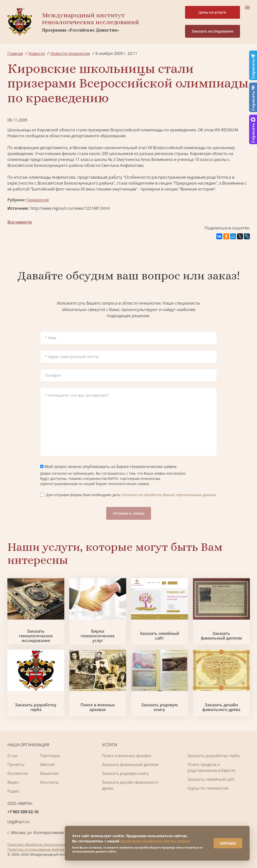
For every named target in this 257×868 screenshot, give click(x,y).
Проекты (16, 764)
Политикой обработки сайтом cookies (155, 841)
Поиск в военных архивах (98, 707)
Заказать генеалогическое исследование (36, 636)
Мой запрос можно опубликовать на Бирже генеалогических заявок (108, 467)
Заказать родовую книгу (160, 707)
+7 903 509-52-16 (23, 812)
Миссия (47, 764)
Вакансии (49, 773)
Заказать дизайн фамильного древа (221, 707)
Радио (13, 791)
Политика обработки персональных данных (45, 844)
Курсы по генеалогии (208, 788)
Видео (13, 782)
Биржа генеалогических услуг (98, 636)
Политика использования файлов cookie (42, 849)
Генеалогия (38, 200)
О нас (13, 756)
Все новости (20, 222)
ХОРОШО (228, 843)
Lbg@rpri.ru (18, 822)
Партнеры (50, 756)
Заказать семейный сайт (159, 636)
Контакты (49, 782)
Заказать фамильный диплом (221, 636)
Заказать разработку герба (36, 707)
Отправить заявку (129, 513)
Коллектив (17, 773)
